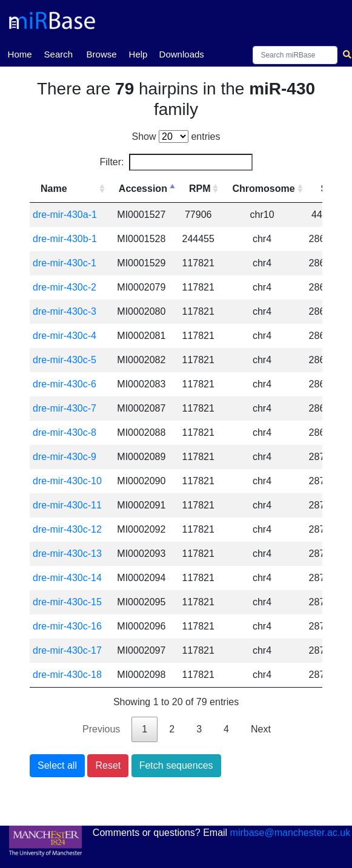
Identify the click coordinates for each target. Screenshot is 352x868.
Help (138, 54)
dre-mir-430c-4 (65, 336)
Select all (57, 765)
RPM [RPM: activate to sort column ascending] (200, 189)
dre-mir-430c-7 (65, 408)
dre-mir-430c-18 (67, 675)
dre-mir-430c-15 (67, 602)
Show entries (176, 136)
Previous (101, 729)
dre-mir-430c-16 (67, 626)
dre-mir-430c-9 (65, 457)
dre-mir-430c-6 (65, 384)
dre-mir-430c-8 (65, 432)
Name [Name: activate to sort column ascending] (54, 189)
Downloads (182, 54)
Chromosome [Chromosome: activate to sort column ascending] (263, 189)
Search (59, 54)
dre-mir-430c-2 (65, 287)
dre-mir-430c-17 (67, 650)
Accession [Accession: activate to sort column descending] (143, 189)
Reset (108, 765)
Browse (102, 54)
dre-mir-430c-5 (65, 360)
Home (20, 53)
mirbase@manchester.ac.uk (291, 833)
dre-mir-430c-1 (65, 263)
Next (261, 729)
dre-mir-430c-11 (67, 505)
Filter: (176, 162)
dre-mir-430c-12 (67, 529)
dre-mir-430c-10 (67, 481)
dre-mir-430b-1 (65, 239)
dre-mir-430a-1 (65, 215)
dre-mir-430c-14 (67, 578)
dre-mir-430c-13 (67, 554)
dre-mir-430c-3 (65, 311)
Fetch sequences (176, 765)
